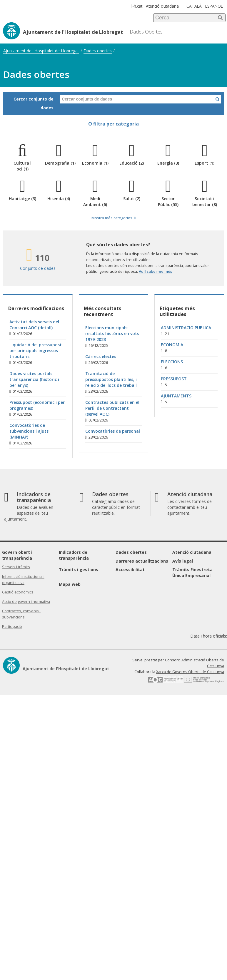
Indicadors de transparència (74, 555)
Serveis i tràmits (16, 567)
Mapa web (70, 584)
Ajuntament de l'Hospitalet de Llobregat (41, 51)
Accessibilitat (130, 570)
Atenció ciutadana (162, 6)
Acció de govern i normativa (26, 602)
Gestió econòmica (18, 592)
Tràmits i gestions (79, 570)
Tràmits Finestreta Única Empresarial (192, 572)
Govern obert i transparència (17, 555)
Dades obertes (98, 51)
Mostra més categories (113, 218)
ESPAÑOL (214, 6)
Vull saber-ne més (155, 271)
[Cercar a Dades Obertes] (217, 99)
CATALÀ (194, 6)
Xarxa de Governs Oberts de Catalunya (190, 672)
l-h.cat (137, 6)
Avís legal (183, 561)
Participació (12, 627)
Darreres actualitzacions (142, 561)
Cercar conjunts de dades (34, 103)
